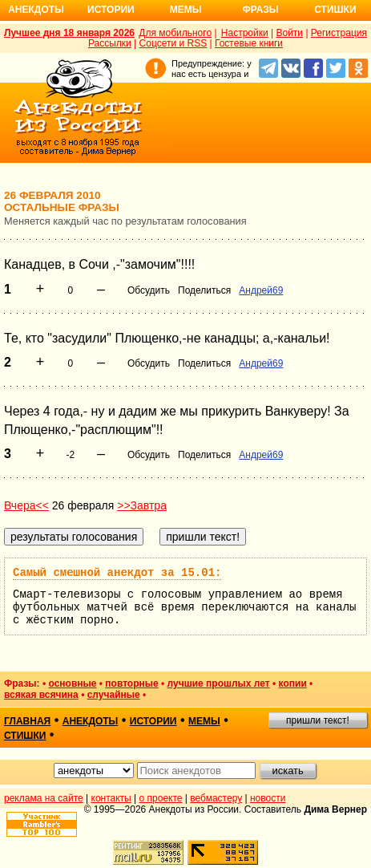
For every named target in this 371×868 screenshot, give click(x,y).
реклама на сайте (44, 798)
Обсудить (149, 290)
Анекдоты (36, 10)
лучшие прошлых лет (219, 683)
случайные (114, 695)
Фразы (260, 10)
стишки (25, 736)
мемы (204, 721)
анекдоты (91, 721)
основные (72, 683)
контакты (111, 798)
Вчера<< (26, 505)
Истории (111, 10)
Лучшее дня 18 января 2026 (69, 33)
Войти (289, 33)
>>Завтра (142, 505)
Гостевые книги (249, 43)
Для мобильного (175, 33)
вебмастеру (216, 798)
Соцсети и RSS (173, 43)
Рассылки (110, 43)
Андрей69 (261, 290)
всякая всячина (41, 695)
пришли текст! (318, 720)
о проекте (161, 798)
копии (293, 683)
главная (27, 721)
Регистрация (339, 33)
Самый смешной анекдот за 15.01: (117, 573)
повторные (131, 683)
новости (268, 798)
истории (153, 721)
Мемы (186, 10)
